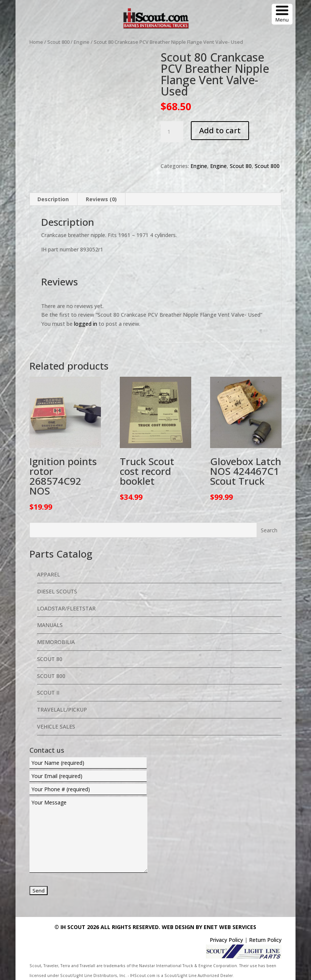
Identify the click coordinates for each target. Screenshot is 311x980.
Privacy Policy (226, 940)
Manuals (50, 625)
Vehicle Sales (56, 727)
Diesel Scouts (57, 591)
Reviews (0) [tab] (101, 199)
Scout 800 (58, 42)
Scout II (48, 693)
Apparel (49, 574)
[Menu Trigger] (282, 14)
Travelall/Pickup (62, 710)
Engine (82, 42)
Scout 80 (241, 166)
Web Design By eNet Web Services (209, 927)
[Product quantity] (172, 132)
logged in (86, 324)
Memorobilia (56, 642)
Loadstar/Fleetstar (66, 608)
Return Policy (265, 940)
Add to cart (220, 130)
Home (36, 42)
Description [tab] (53, 199)
